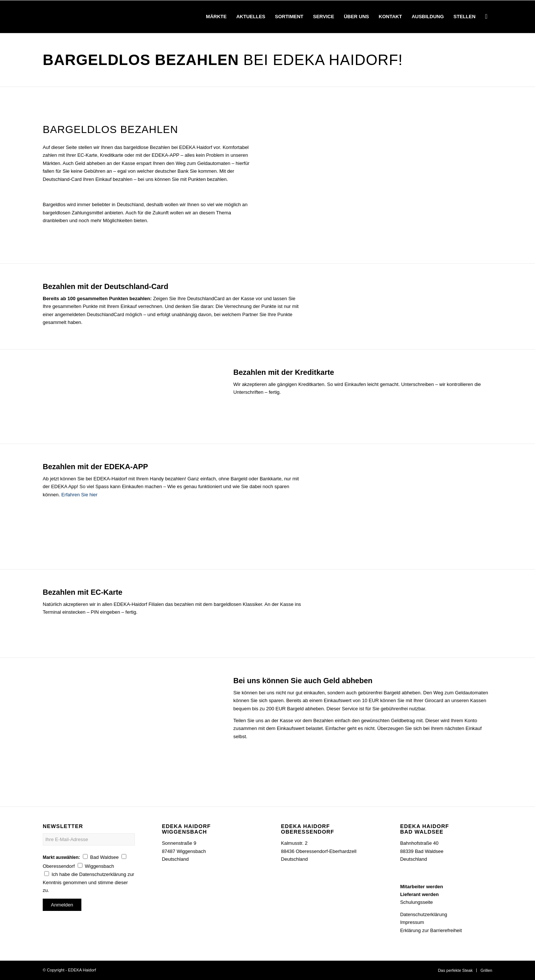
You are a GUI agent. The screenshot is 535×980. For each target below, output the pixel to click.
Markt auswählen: (61, 857)
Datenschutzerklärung (424, 914)
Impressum (412, 922)
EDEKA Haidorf (82, 970)
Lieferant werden (419, 894)
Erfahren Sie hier (80, 495)
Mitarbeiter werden (422, 887)
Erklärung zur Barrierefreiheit (431, 930)
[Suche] (486, 17)
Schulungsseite (416, 902)
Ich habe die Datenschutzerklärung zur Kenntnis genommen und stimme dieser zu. (88, 882)
